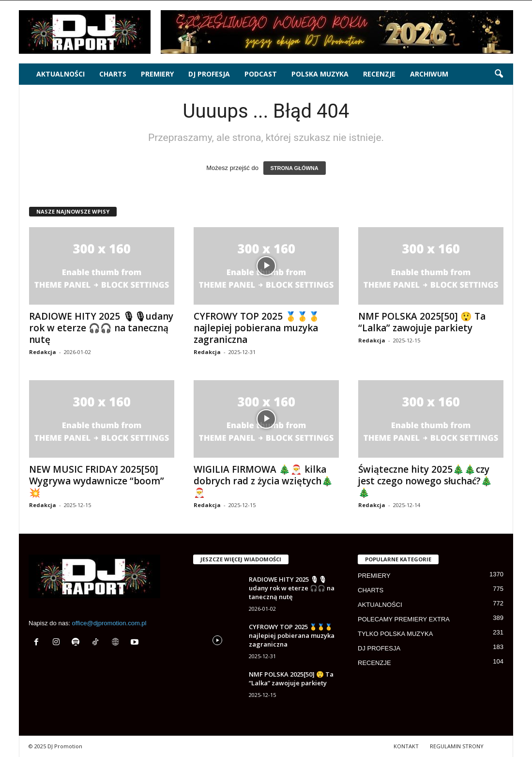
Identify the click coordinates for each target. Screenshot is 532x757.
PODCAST (261, 74)
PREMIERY (157, 74)
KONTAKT (406, 746)
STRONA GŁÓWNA (295, 168)
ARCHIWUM (429, 74)
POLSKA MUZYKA (320, 74)
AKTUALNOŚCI (61, 74)
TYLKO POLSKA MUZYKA (395, 634)
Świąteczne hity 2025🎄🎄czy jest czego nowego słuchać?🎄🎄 (425, 481)
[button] (499, 74)
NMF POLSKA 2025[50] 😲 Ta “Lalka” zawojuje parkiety (422, 322)
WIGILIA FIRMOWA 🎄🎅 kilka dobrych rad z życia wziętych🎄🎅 (263, 481)
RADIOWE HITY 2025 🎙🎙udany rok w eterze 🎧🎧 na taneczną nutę (101, 328)
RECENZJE (379, 74)
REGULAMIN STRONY (457, 746)
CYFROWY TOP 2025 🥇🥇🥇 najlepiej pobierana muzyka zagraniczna (257, 328)
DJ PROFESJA (209, 74)
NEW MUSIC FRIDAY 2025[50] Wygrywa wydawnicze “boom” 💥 (97, 481)
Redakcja (43, 352)
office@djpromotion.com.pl (109, 623)
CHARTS (113, 74)
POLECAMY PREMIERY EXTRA (404, 619)
